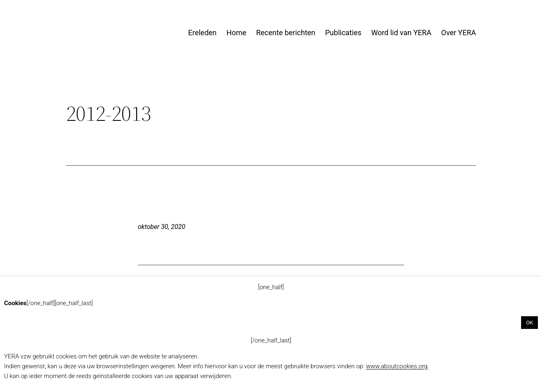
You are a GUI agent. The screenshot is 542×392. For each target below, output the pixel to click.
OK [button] (529, 323)
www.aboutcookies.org (396, 366)
